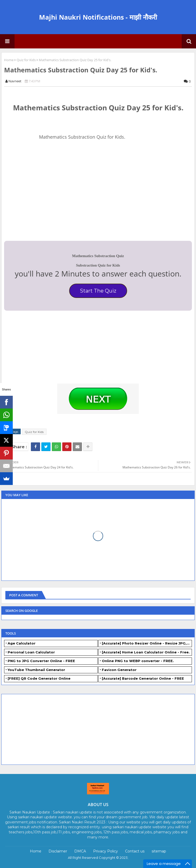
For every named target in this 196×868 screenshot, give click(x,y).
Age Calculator (22, 643)
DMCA (80, 851)
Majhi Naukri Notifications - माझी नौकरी (98, 17)
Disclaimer (58, 851)
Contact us (135, 851)
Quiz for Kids (26, 60)
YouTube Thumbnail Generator (36, 670)
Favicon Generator (119, 670)
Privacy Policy (106, 851)
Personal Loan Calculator (31, 652)
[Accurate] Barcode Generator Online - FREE (143, 678)
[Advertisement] (42, 200)
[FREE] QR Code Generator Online (39, 678)
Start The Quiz (98, 291)
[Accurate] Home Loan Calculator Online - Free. (146, 652)
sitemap (159, 851)
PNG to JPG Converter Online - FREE (41, 661)
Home (9, 60)
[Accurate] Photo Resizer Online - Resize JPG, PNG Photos (147, 643)
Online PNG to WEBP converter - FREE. (138, 661)
